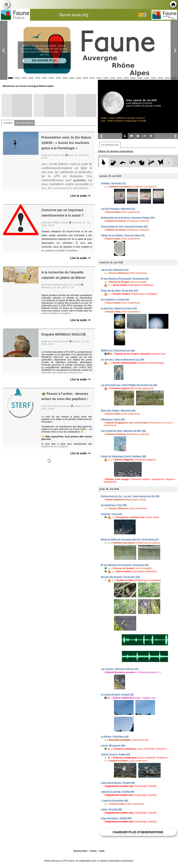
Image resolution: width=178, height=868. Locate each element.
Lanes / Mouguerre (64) (113, 746)
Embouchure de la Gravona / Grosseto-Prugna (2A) (128, 218)
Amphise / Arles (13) (111, 514)
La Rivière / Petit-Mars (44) (115, 737)
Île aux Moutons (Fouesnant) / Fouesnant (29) (125, 279)
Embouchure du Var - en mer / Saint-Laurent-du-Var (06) (130, 496)
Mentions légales (80, 851)
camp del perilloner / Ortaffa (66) (118, 783)
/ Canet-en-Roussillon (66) (115, 801)
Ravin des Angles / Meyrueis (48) (118, 411)
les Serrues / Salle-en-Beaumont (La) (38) (122, 360)
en (144, 15)
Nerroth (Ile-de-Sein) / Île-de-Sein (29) (120, 577)
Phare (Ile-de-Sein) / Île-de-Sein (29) (119, 291)
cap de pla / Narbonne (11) (115, 270)
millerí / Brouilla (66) (111, 809)
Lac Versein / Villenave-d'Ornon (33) (120, 669)
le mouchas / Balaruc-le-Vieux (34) (119, 308)
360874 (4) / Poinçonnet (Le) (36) (118, 350)
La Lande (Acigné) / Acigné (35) (117, 695)
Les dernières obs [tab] (110, 145)
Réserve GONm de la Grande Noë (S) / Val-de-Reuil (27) (130, 539)
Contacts (93, 851)
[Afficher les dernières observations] (116, 151)
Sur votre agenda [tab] (25, 123)
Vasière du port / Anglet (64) (115, 754)
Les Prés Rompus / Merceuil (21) (118, 209)
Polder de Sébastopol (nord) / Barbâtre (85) (124, 456)
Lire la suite (80, 196)
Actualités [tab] (8, 123)
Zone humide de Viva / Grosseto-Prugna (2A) (124, 227)
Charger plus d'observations (138, 832)
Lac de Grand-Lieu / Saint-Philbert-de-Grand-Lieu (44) (129, 385)
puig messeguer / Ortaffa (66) (116, 818)
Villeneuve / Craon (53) (113, 419)
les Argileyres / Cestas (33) (115, 299)
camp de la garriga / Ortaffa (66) (117, 792)
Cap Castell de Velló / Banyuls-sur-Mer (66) (123, 431)
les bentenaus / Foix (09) (114, 505)
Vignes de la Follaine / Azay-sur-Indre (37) (123, 235)
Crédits (102, 851)
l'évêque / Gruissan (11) (113, 183)
